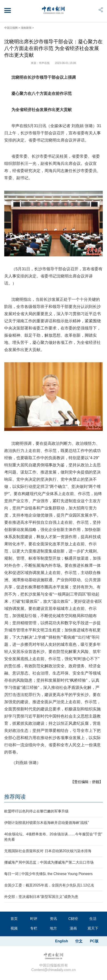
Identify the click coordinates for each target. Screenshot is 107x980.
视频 (14, 928)
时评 (34, 919)
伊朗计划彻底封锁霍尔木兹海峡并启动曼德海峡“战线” (47, 823)
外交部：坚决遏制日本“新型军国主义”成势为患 (41, 897)
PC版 (94, 941)
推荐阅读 (15, 797)
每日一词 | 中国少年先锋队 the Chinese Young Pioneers (48, 874)
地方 (53, 928)
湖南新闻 (26, 28)
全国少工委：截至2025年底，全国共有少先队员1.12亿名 (49, 885)
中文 (79, 941)
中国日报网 (11, 28)
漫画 (73, 928)
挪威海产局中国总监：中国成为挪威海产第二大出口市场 (49, 862)
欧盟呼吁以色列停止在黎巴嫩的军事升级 (36, 811)
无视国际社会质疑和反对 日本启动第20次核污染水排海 (48, 851)
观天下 (93, 928)
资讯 (53, 919)
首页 (14, 919)
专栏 (34, 928)
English (62, 941)
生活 (93, 919)
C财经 (73, 919)
